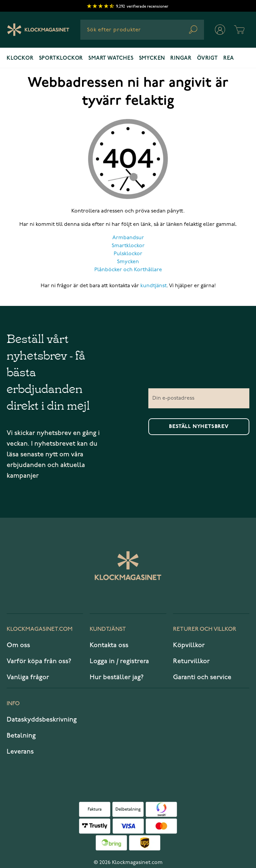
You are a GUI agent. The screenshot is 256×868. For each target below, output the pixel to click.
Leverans (20, 752)
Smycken (152, 58)
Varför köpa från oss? (39, 661)
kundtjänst (153, 286)
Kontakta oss (109, 645)
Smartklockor (128, 246)
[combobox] (142, 30)
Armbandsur (128, 238)
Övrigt (207, 58)
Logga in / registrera (119, 661)
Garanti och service (202, 677)
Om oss (18, 645)
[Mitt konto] (220, 30)
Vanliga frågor (28, 677)
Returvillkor (191, 661)
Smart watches (111, 58)
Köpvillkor (189, 645)
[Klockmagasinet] (38, 30)
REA (229, 58)
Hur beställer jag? (117, 677)
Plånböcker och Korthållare (128, 270)
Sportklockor (61, 58)
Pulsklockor (128, 254)
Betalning (21, 736)
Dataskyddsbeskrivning (42, 720)
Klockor (20, 58)
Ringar (181, 58)
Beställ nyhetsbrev (199, 427)
